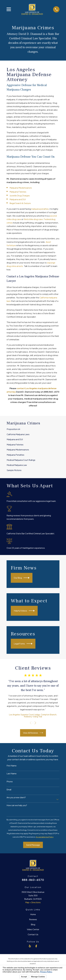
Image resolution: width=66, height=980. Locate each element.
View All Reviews (33, 733)
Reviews (33, 919)
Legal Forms (23, 644)
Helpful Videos (24, 611)
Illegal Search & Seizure (20, 203)
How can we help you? (17, 805)
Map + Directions (33, 902)
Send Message (33, 845)
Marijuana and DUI (18, 199)
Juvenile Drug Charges (20, 196)
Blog (33, 924)
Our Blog (22, 578)
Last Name (12, 773)
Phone (10, 781)
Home (33, 914)
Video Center (33, 929)
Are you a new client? (16, 797)
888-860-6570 (33, 880)
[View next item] (35, 723)
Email (9, 790)
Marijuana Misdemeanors (21, 188)
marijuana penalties (40, 209)
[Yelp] (30, 946)
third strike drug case (33, 219)
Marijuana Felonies (18, 192)
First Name (12, 766)
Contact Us (33, 934)
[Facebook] (36, 946)
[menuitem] (33, 429)
